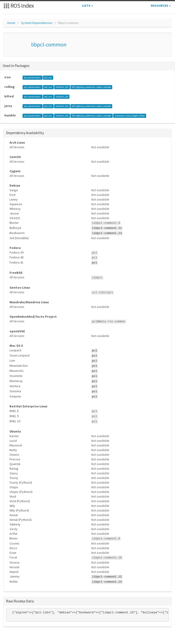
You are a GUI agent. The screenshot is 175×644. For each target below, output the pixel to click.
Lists (87, 6)
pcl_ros (48, 78)
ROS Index (19, 5)
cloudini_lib (62, 87)
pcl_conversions (32, 78)
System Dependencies (37, 23)
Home (11, 23)
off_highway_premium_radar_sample (91, 87)
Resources (161, 6)
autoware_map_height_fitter (130, 116)
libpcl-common (49, 45)
